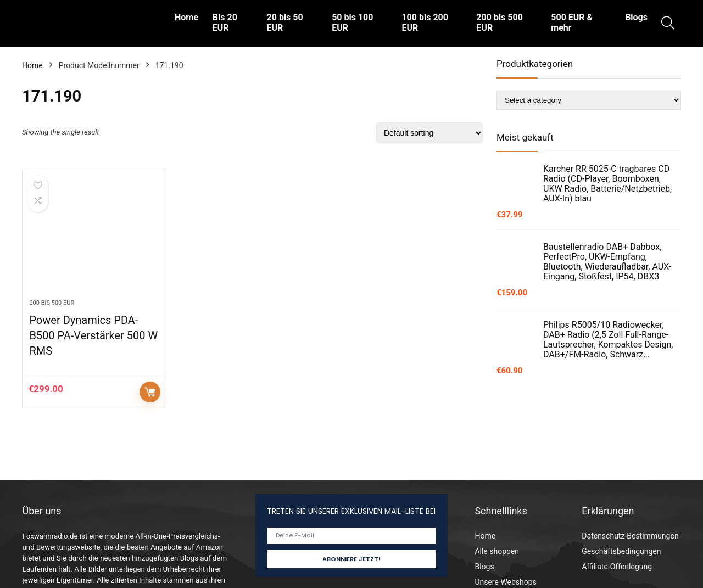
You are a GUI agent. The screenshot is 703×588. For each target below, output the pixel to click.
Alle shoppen (497, 551)
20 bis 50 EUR (285, 23)
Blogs (636, 17)
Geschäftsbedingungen (621, 551)
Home (186, 17)
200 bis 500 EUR (499, 23)
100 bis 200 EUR (425, 23)
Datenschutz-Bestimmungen (630, 536)
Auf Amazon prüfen (150, 392)
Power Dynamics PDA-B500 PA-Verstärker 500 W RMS (93, 335)
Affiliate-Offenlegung (617, 567)
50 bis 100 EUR (352, 23)
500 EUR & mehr (572, 23)
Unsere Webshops (505, 582)
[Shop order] (429, 133)
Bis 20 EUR (225, 23)
